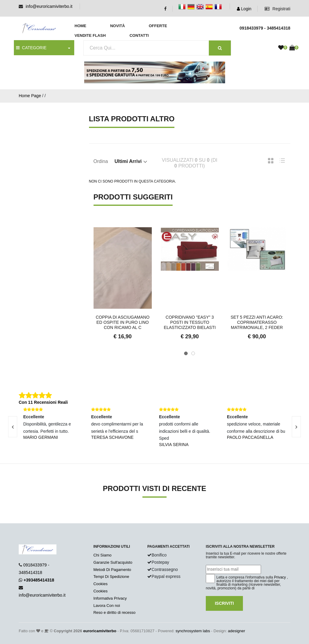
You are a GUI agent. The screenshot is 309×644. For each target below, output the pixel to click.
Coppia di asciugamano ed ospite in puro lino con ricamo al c (123, 322)
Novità (118, 26)
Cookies (100, 584)
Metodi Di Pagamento (112, 570)
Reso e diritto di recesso (114, 612)
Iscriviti (224, 603)
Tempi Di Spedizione (111, 577)
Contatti (139, 35)
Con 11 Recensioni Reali (43, 402)
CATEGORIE (31, 48)
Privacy (280, 577)
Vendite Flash (90, 35)
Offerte (158, 26)
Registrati (277, 9)
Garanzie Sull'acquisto (113, 562)
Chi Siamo (102, 555)
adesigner (236, 631)
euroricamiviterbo (100, 631)
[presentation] (296, 427)
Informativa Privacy (110, 598)
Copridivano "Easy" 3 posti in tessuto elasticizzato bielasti (190, 322)
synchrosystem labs (193, 631)
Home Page (30, 96)
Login (244, 9)
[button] (186, 353)
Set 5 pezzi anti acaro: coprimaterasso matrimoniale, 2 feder (257, 322)
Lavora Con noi (107, 606)
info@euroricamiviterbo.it (49, 6)
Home (80, 26)
